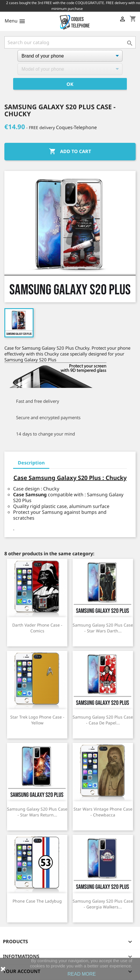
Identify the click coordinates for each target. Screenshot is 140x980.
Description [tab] (31, 463)
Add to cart (70, 152)
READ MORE (82, 974)
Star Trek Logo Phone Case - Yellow (37, 720)
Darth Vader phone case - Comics (37, 628)
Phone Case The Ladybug (37, 901)
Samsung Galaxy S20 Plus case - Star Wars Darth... (103, 628)
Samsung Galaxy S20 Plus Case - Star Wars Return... (37, 812)
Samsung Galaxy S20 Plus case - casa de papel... (103, 720)
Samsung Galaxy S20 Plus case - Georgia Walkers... (103, 904)
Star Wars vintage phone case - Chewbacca (103, 812)
